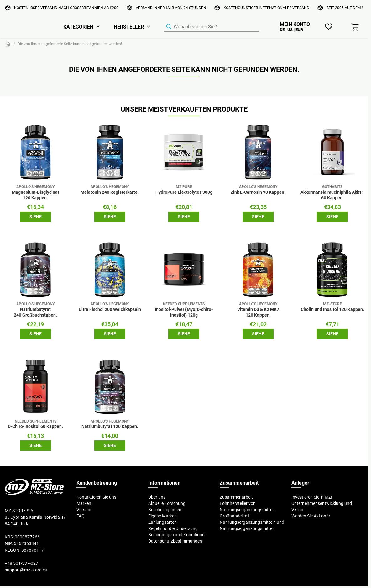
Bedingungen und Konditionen (178, 535)
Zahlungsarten (162, 522)
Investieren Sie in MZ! (312, 497)
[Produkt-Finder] (212, 27)
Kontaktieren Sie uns (96, 497)
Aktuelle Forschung (167, 503)
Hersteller (129, 27)
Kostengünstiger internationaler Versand (266, 8)
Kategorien (78, 27)
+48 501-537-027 (21, 563)
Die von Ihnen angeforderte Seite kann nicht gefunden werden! (70, 44)
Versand (85, 510)
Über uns (157, 497)
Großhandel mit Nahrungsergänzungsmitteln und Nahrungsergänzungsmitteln (252, 522)
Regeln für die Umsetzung (173, 528)
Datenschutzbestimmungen (175, 541)
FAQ (81, 516)
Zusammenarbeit (236, 497)
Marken (84, 503)
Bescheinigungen (165, 510)
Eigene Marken (162, 516)
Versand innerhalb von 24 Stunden (171, 8)
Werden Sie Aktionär (311, 516)
